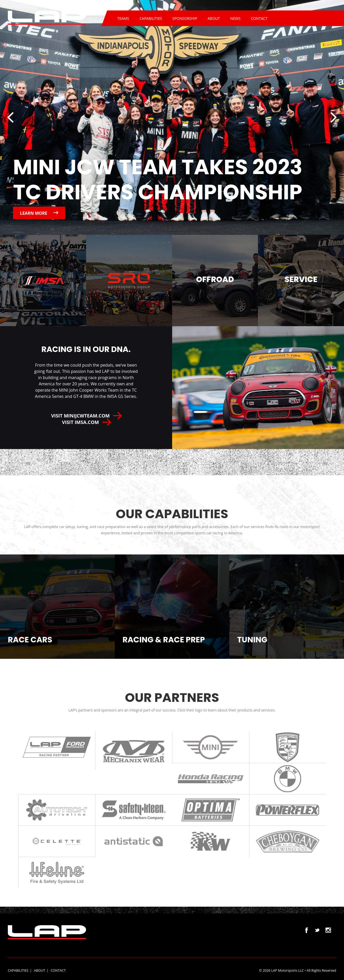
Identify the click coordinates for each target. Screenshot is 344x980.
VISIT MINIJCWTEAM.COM (86, 416)
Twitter (318, 930)
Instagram (328, 930)
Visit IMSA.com (86, 422)
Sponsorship (185, 18)
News (235, 18)
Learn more (39, 213)
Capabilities (151, 18)
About (214, 18)
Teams (123, 18)
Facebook (307, 930)
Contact (259, 18)
